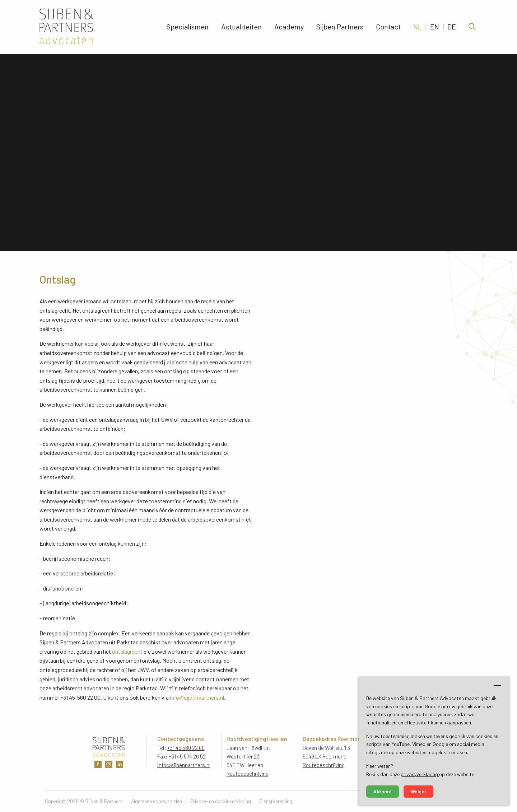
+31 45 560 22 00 (186, 748)
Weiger (418, 791)
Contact (388, 27)
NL (418, 27)
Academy (289, 27)
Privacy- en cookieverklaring (221, 801)
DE (452, 27)
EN (435, 27)
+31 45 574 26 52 (187, 756)
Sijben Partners (340, 27)
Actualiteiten (241, 27)
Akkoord (383, 791)
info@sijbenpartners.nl (197, 697)
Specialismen (188, 27)
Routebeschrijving (248, 774)
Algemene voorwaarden (157, 801)
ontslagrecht (127, 651)
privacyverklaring (420, 774)
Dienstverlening (276, 801)
